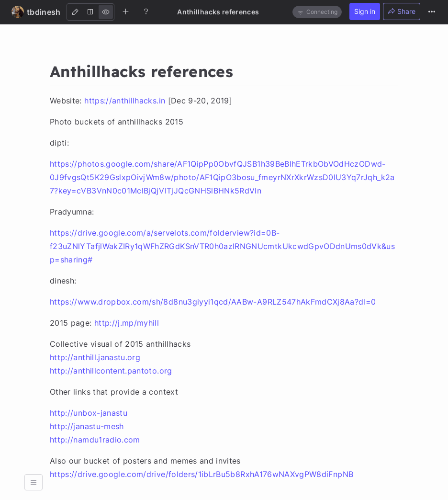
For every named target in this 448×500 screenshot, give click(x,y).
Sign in (365, 11)
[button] (34, 482)
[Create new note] (126, 11)
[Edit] (75, 12)
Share (402, 11)
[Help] (146, 11)
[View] (106, 12)
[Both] (90, 12)
